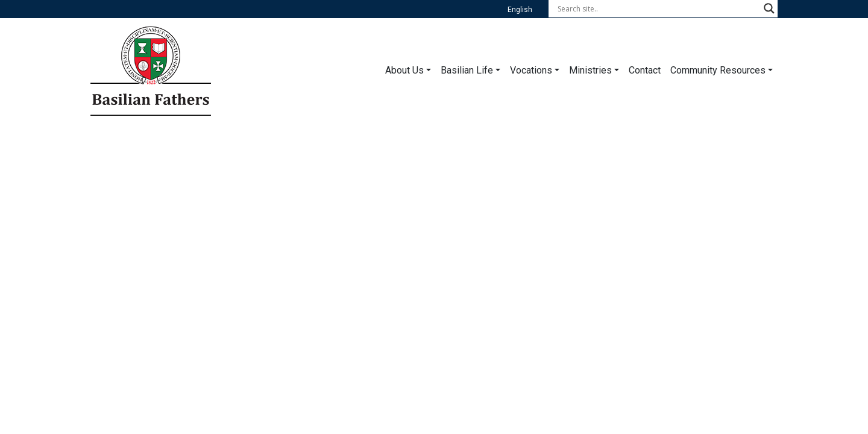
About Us (404, 70)
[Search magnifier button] (769, 8)
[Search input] (658, 8)
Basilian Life (467, 70)
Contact (645, 70)
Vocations (531, 70)
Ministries (590, 70)
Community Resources (718, 70)
